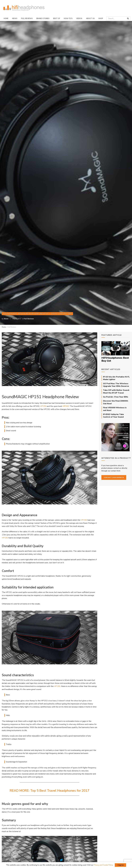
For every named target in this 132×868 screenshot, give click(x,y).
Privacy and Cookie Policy (103, 865)
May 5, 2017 (17, 319)
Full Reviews (27, 18)
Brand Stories (43, 18)
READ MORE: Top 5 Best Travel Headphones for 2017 (49, 791)
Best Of (57, 18)
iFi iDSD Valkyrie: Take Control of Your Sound (113, 416)
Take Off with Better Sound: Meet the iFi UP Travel (116, 391)
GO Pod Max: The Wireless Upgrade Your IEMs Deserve (116, 385)
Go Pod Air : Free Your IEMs (116, 397)
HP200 (66, 406)
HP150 (43, 406)
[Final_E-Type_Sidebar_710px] (116, 437)
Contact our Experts (114, 477)
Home (6, 18)
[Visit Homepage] (24, 8)
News (15, 18)
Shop (101, 18)
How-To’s (68, 18)
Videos (79, 18)
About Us (90, 18)
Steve (6, 319)
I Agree (120, 865)
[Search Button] (128, 19)
